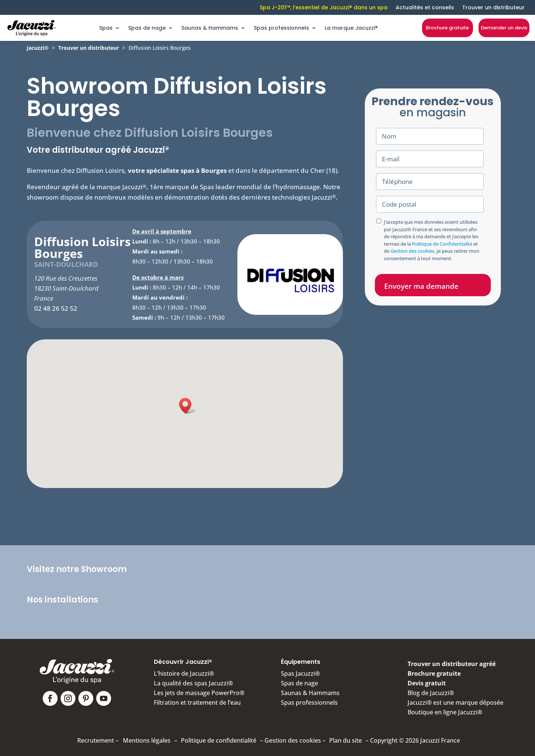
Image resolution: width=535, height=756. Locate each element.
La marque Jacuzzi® (351, 28)
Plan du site (346, 740)
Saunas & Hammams (210, 28)
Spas (106, 28)
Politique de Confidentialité (442, 244)
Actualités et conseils (425, 7)
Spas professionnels (281, 28)
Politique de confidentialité (219, 740)
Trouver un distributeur (493, 7)
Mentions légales (147, 740)
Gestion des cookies (412, 251)
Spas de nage (147, 28)
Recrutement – (98, 740)
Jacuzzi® (38, 48)
